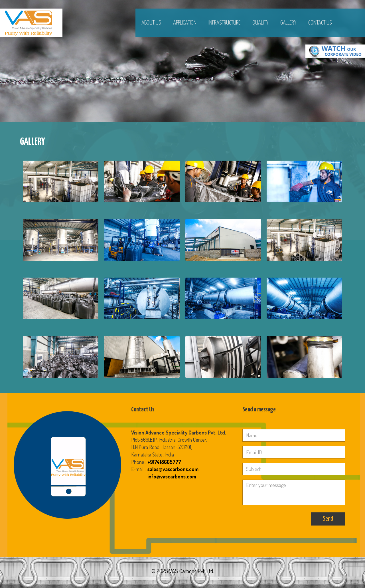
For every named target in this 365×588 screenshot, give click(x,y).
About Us (151, 23)
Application (185, 23)
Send (328, 519)
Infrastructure (224, 23)
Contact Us (320, 23)
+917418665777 (164, 462)
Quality (260, 23)
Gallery (288, 23)
